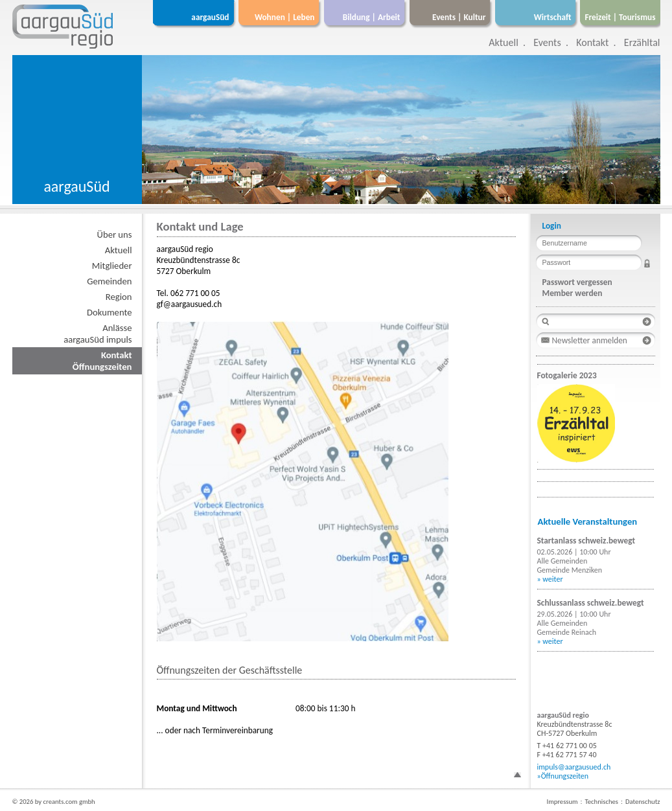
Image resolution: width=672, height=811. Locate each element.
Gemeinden (109, 281)
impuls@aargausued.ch (574, 767)
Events (547, 42)
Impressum (562, 802)
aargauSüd (210, 17)
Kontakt (592, 42)
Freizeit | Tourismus (620, 17)
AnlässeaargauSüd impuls (98, 334)
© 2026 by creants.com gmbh (54, 802)
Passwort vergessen (577, 282)
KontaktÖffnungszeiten (102, 361)
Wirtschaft (553, 17)
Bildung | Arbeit (372, 17)
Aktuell (504, 42)
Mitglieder (112, 266)
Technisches (602, 802)
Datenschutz (643, 802)
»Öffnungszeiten (563, 776)
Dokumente (110, 312)
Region (119, 297)
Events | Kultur (459, 17)
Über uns (115, 234)
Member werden (573, 293)
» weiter (550, 579)
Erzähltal (642, 42)
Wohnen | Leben (285, 17)
